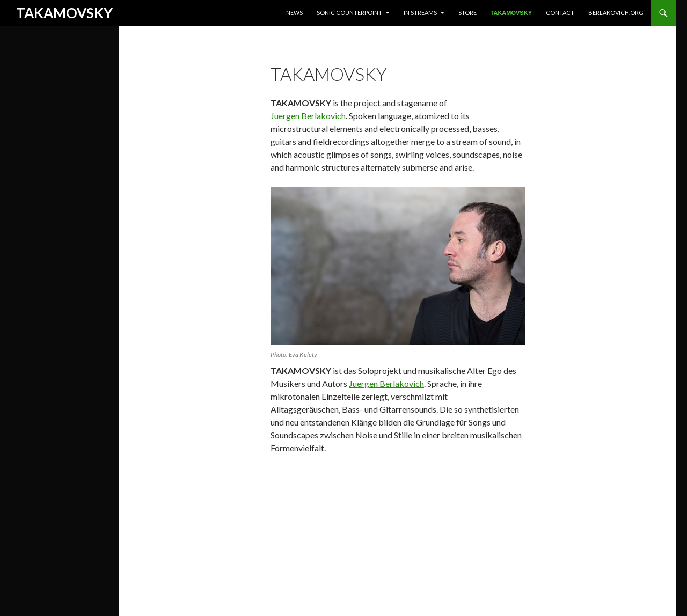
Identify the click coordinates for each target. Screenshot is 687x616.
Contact (560, 13)
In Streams (420, 13)
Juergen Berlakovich (308, 116)
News (294, 13)
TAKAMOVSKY (64, 13)
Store (467, 13)
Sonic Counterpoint (349, 13)
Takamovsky (511, 13)
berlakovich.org (616, 13)
